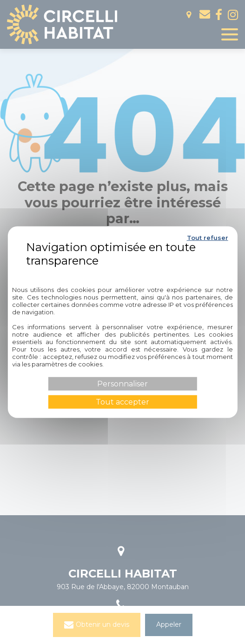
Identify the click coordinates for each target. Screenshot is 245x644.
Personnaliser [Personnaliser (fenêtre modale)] (122, 383)
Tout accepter (122, 402)
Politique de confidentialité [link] (122, 272)
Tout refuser (208, 237)
